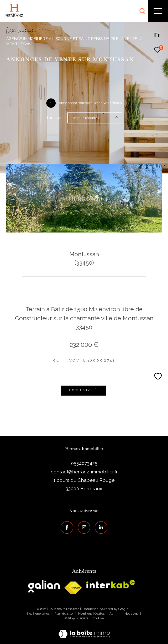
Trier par (54, 118)
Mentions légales (92, 614)
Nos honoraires (38, 614)
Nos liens (132, 614)
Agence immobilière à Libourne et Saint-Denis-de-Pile (62, 39)
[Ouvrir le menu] (158, 11)
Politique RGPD (76, 618)
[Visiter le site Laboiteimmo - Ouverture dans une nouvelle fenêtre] (84, 630)
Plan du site (64, 614)
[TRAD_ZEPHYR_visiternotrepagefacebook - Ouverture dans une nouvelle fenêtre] (67, 527)
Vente (131, 39)
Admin (115, 614)
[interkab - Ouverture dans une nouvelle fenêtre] (111, 584)
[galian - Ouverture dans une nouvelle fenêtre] (44, 586)
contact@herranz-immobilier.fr (84, 472)
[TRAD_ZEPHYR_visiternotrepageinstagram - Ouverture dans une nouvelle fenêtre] (84, 527)
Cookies (98, 618)
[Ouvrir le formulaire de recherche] (142, 11)
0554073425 (84, 463)
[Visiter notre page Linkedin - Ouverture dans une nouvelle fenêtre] (101, 527)
